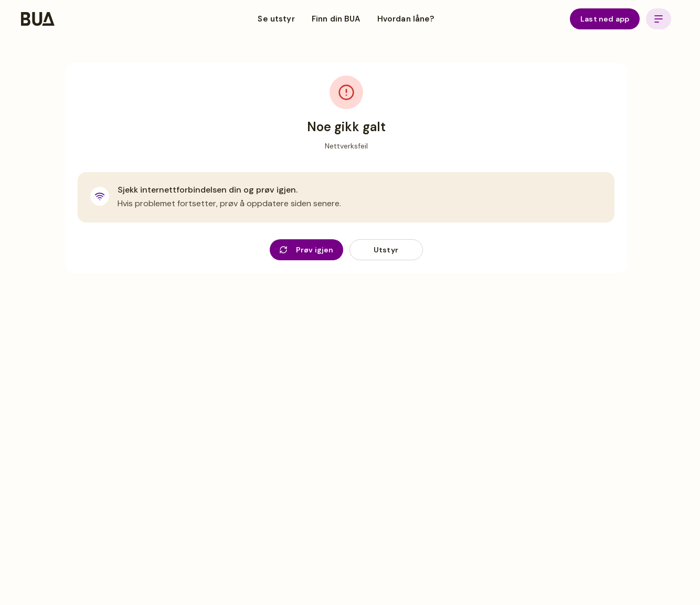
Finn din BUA (336, 19)
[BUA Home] (38, 19)
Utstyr (386, 250)
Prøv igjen (306, 250)
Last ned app (605, 19)
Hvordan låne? (406, 19)
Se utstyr (276, 19)
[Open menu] (659, 19)
